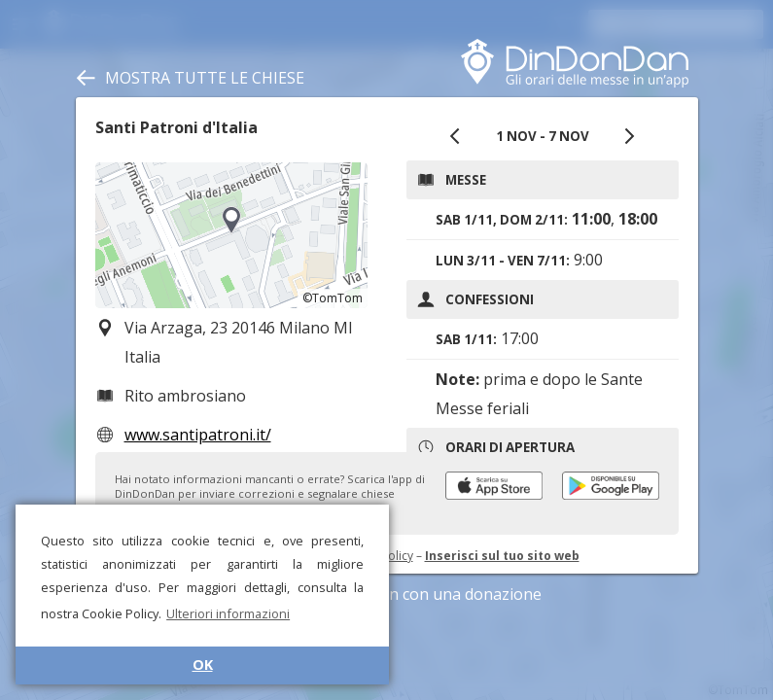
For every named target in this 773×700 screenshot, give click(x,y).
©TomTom (333, 298)
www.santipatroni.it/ (198, 435)
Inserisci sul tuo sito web (502, 556)
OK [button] (203, 665)
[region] (231, 235)
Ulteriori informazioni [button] (228, 613)
